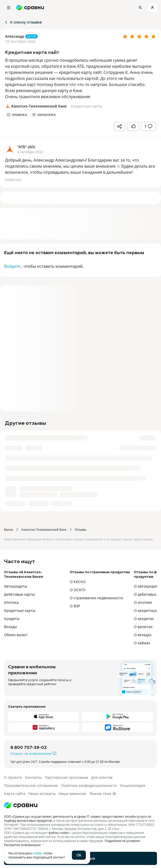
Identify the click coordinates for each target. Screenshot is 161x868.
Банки (9, 529)
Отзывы (80, 529)
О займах (142, 643)
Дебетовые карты (19, 594)
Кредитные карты (20, 610)
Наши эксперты (42, 794)
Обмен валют (16, 635)
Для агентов (102, 777)
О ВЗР (75, 606)
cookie (37, 853)
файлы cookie (59, 833)
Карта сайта (15, 794)
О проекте (13, 777)
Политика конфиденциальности (89, 785)
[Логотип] (80, 805)
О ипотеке (143, 602)
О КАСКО (78, 582)
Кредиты (12, 619)
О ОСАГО (78, 590)
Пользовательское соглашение (31, 785)
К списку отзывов (23, 22)
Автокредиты (16, 586)
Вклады (11, 627)
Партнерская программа (66, 777)
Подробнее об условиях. (123, 841)
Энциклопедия (133, 785)
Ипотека (11, 602)
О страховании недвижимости (96, 598)
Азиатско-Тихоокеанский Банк (44, 529)
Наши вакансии (72, 794)
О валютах (143, 627)
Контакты (33, 777)
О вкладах (143, 635)
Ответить (13, 180)
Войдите (12, 266)
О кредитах (144, 619)
